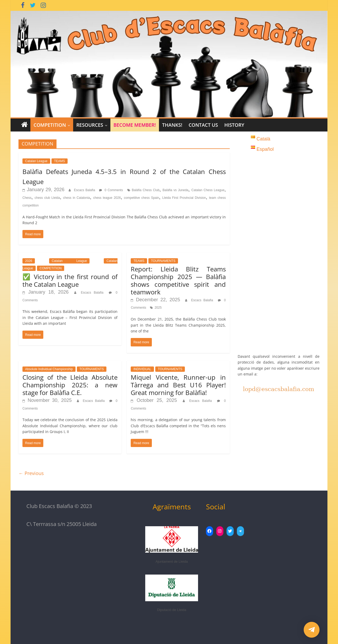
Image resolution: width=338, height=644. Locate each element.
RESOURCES (90, 125)
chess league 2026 (107, 198)
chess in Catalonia (77, 198)
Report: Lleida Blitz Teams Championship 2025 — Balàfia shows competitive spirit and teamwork (178, 280)
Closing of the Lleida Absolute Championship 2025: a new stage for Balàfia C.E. (70, 385)
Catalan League (36, 161)
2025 (158, 308)
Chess (27, 198)
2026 (29, 261)
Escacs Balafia (85, 190)
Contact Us (203, 125)
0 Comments (111, 190)
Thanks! (172, 125)
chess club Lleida (47, 198)
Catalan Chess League (208, 190)
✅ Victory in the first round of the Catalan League (70, 280)
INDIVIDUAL (142, 369)
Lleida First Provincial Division (184, 198)
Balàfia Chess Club (146, 190)
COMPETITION (50, 125)
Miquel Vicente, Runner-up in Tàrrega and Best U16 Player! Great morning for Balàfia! (178, 385)
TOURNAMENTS (163, 261)
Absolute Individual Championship (49, 369)
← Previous (31, 473)
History (234, 125)
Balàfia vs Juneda (176, 190)
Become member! (135, 125)
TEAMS (60, 161)
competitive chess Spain (141, 198)
